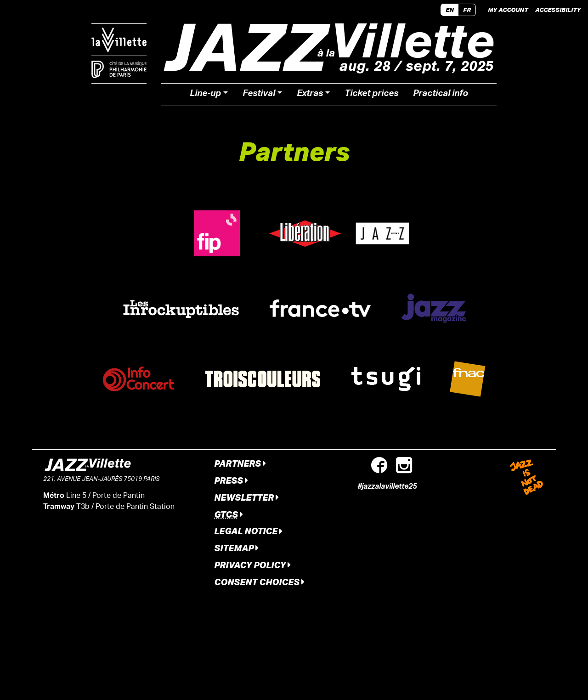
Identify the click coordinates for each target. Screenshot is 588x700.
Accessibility (558, 10)
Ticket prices (371, 95)
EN (450, 10)
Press (231, 480)
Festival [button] (259, 95)
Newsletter (246, 497)
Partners (240, 463)
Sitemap (236, 548)
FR (467, 10)
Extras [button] (310, 95)
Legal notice (248, 531)
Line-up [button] (205, 95)
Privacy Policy (252, 565)
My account (508, 10)
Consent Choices (259, 582)
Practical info (441, 95)
